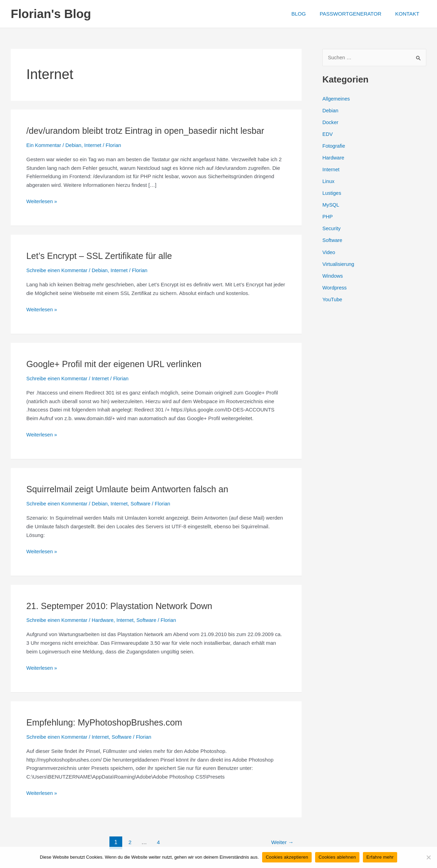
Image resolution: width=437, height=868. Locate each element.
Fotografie (334, 145)
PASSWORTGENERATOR (356, 14)
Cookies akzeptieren (287, 857)
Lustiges (332, 192)
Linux (329, 181)
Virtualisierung (339, 263)
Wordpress (335, 286)
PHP (328, 216)
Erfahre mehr (380, 857)
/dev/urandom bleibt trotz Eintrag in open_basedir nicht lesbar (149, 131)
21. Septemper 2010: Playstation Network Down (122, 605)
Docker (331, 122)
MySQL (331, 204)
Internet (95, 145)
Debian (75, 145)
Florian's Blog (51, 14)
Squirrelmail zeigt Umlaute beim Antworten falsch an (130, 489)
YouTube (333, 298)
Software (144, 503)
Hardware (105, 620)
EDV (328, 134)
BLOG (307, 14)
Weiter (282, 841)
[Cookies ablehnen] (428, 857)
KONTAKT (409, 14)
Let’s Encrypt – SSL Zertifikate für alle (101, 256)
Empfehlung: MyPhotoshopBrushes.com (107, 722)
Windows (333, 274)
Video (329, 251)
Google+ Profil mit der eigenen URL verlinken (117, 364)
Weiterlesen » (42, 202)
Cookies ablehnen (337, 857)
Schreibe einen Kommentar (58, 270)
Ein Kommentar (44, 145)
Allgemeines (337, 99)
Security (332, 228)
